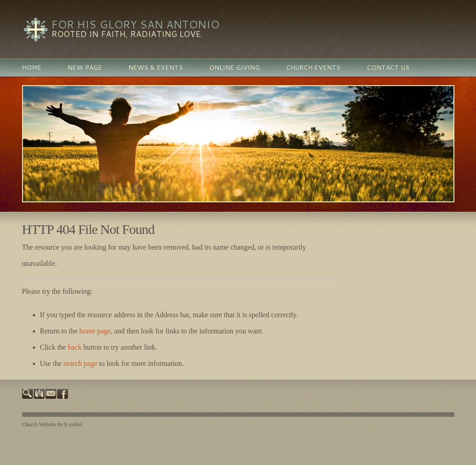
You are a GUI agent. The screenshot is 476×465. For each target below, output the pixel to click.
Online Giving (234, 68)
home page (95, 331)
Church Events (313, 68)
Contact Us (388, 68)
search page (80, 363)
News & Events (156, 68)
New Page (85, 68)
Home (32, 68)
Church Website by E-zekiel (52, 424)
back (75, 347)
